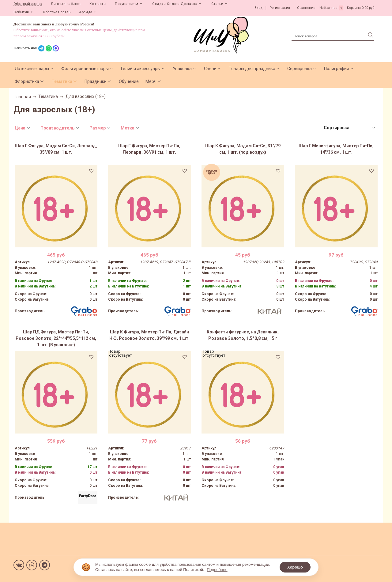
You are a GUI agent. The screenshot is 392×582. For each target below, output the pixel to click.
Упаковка (182, 69)
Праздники (96, 81)
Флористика (27, 81)
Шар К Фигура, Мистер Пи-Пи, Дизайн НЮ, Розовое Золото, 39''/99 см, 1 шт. (149, 335)
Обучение (129, 81)
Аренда (86, 12)
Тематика (62, 81)
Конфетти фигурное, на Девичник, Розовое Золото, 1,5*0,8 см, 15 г (243, 335)
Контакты (98, 4)
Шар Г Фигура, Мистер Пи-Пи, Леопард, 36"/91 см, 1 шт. (149, 149)
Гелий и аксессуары (141, 69)
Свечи (210, 69)
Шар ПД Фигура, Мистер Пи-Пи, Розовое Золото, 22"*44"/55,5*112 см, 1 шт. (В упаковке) (56, 338)
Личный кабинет (66, 4)
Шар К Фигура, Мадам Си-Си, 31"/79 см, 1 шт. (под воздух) (243, 149)
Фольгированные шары (85, 69)
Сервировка (300, 69)
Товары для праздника (252, 69)
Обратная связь (57, 12)
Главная (23, 97)
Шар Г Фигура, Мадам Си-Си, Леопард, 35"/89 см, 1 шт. (56, 149)
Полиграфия (337, 69)
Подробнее (217, 570)
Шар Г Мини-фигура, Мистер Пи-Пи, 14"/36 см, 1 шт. (336, 149)
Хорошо (295, 567)
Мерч (151, 81)
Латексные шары (32, 69)
